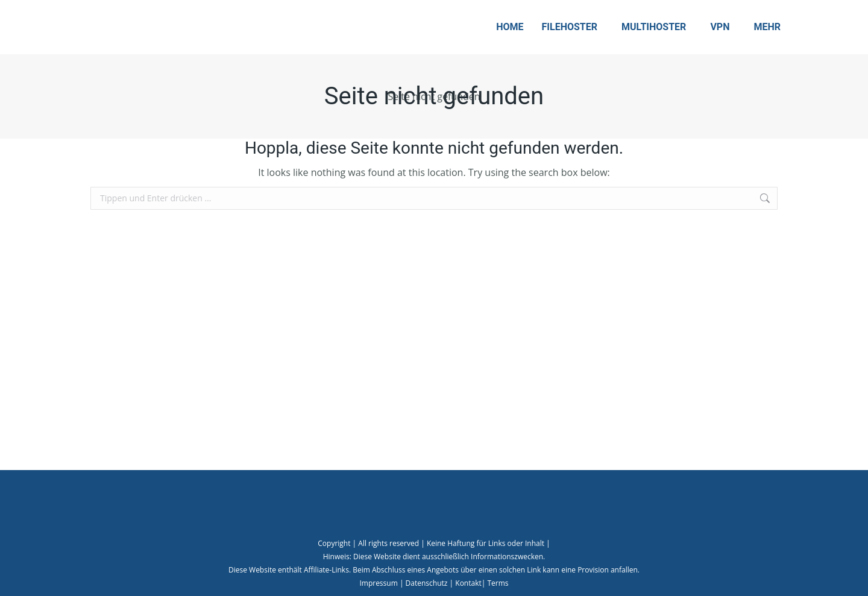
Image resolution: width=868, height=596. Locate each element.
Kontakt (468, 583)
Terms (498, 583)
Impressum (378, 583)
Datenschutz (427, 583)
